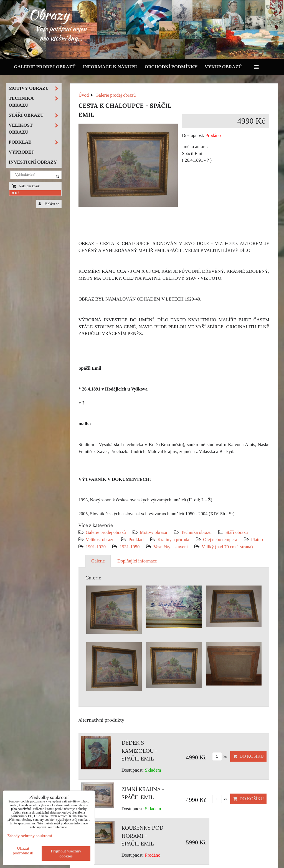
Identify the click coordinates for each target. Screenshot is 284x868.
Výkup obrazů (223, 67)
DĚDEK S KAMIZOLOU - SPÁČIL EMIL (140, 751)
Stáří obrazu (237, 532)
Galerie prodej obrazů (45, 67)
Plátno (257, 540)
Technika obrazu (196, 532)
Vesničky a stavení (171, 547)
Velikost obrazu (100, 540)
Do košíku (248, 756)
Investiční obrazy (33, 162)
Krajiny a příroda (173, 540)
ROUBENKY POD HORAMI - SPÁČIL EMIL (142, 836)
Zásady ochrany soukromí (30, 836)
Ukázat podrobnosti (23, 851)
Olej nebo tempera (220, 540)
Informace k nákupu (110, 67)
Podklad (136, 540)
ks (220, 757)
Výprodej (21, 152)
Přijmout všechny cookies (66, 853)
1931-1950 (130, 547)
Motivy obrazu (153, 532)
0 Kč (16, 193)
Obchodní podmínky (171, 67)
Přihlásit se (49, 204)
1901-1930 (96, 547)
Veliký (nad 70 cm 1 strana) (227, 547)
